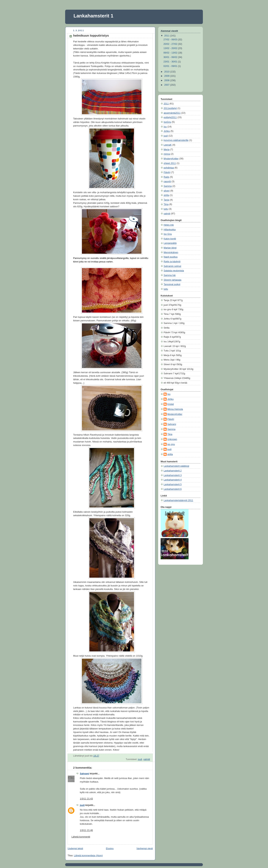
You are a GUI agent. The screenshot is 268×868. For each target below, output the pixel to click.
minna (167, 154)
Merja (167, 150)
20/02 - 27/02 (171, 44)
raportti (167, 181)
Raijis (166, 177)
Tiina (166, 204)
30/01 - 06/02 (171, 57)
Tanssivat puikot (172, 284)
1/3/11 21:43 (86, 799)
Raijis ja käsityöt (172, 262)
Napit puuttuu (171, 257)
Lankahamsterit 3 (173, 475)
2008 (167, 80)
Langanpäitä (170, 243)
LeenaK (168, 145)
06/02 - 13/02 (171, 53)
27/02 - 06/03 (171, 40)
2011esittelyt (170, 108)
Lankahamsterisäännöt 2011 (178, 500)
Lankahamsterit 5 (173, 484)
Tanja (166, 200)
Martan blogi (170, 248)
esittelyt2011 (170, 117)
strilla (166, 195)
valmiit (147, 759)
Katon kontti (170, 239)
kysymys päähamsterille (176, 140)
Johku (167, 131)
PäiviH (167, 172)
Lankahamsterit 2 (173, 471)
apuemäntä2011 (172, 113)
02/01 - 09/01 (171, 66)
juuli (140, 759)
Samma (168, 186)
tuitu (166, 209)
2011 (167, 36)
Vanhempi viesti (145, 848)
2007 (167, 85)
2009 (167, 76)
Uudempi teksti (75, 848)
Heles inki (169, 225)
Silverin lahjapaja (172, 280)
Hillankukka (170, 230)
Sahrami (84, 774)
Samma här (170, 275)
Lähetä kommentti (81, 837)
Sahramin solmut (172, 266)
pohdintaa (169, 168)
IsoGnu (167, 122)
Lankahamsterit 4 (173, 480)
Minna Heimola (175, 409)
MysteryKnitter (171, 159)
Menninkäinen (171, 252)
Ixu (165, 127)
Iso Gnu (168, 234)
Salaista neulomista (174, 271)
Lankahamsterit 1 (93, 16)
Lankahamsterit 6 (173, 489)
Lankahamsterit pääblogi (176, 466)
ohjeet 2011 (170, 163)
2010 (167, 72)
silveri (167, 191)
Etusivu (110, 848)
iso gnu (171, 444)
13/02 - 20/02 (171, 48)
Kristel (171, 404)
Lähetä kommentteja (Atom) (88, 856)
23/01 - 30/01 (171, 62)
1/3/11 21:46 (86, 830)
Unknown (172, 439)
